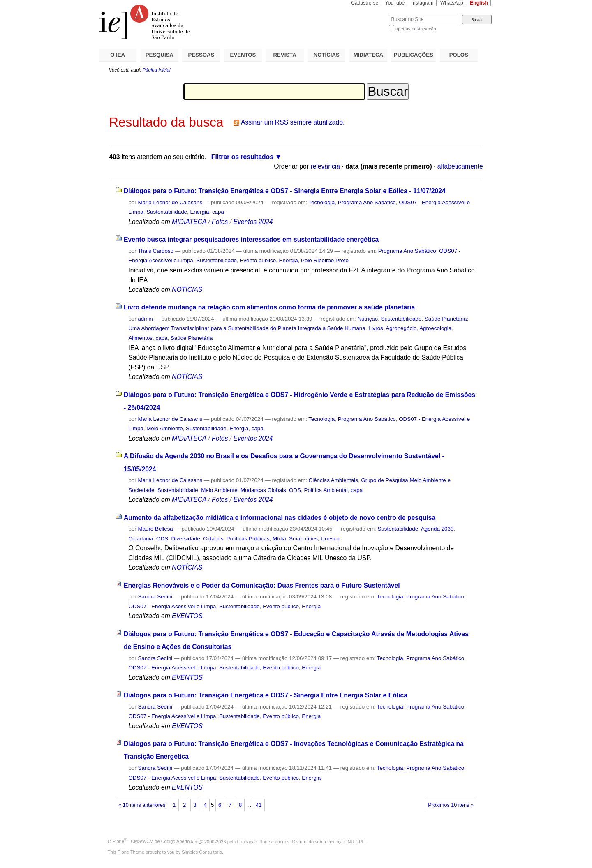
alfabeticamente (460, 166)
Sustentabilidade (167, 212)
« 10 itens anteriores (142, 805)
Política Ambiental (326, 490)
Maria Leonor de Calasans (170, 202)
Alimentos (140, 338)
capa (218, 212)
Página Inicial (156, 70)
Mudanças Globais (263, 490)
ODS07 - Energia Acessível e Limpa (172, 606)
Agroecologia (435, 328)
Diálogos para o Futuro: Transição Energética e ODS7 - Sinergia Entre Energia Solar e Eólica (266, 695)
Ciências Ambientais (333, 480)
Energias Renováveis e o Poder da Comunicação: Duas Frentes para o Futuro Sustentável (262, 585)
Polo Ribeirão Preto (325, 260)
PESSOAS (201, 55)
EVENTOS (243, 55)
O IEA (118, 55)
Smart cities (303, 539)
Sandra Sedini (155, 597)
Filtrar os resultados (242, 157)
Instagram (423, 3)
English (479, 3)
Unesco (330, 539)
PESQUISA (160, 55)
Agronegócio (401, 328)
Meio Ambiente (164, 428)
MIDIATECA (368, 55)
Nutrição (368, 319)
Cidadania (141, 539)
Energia (199, 212)
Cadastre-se (365, 3)
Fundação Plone (254, 841)
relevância (325, 166)
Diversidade (186, 539)
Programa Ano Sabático (367, 202)
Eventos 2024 (253, 222)
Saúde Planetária (192, 338)
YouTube (395, 3)
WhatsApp (452, 3)
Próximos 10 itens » (451, 805)
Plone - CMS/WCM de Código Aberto (151, 841)
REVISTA (285, 55)
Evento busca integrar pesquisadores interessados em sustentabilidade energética (251, 239)
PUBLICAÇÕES (414, 55)
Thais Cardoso (156, 251)
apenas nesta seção (416, 29)
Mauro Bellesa (155, 529)
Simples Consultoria (202, 852)
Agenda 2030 (437, 529)
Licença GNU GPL (346, 841)
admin (145, 319)
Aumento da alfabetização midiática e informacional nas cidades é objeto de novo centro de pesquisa (280, 518)
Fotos (220, 222)
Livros (376, 328)
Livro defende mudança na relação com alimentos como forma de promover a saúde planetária (269, 307)
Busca (369, 15)
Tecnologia (321, 202)
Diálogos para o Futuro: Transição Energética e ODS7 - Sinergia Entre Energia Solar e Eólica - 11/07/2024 (285, 191)
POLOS (459, 55)
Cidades (213, 539)
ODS (295, 490)
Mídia (279, 539)
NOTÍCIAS (327, 55)
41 (259, 805)
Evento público (258, 260)
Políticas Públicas (248, 539)
